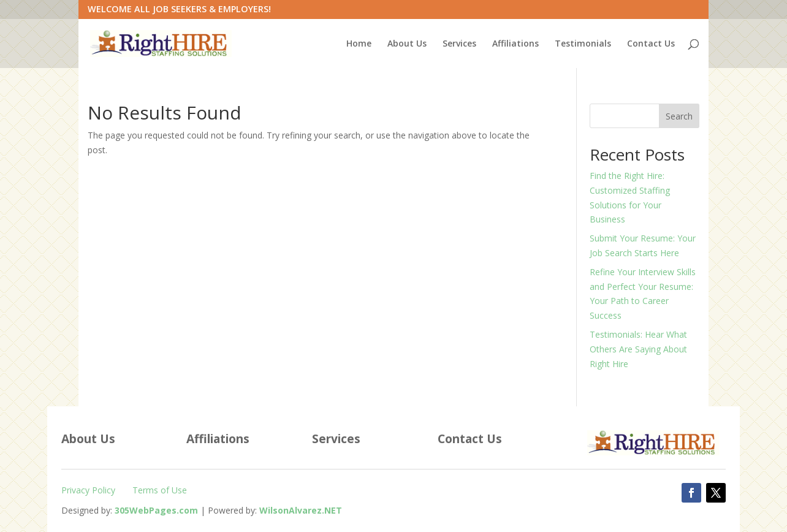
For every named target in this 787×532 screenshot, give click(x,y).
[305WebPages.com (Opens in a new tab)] (156, 510)
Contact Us (651, 44)
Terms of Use (160, 490)
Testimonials (583, 44)
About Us (407, 44)
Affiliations (515, 44)
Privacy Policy (88, 490)
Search (679, 116)
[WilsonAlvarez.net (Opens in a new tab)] (301, 510)
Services (459, 44)
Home (359, 44)
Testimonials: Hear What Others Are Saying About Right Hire (638, 349)
